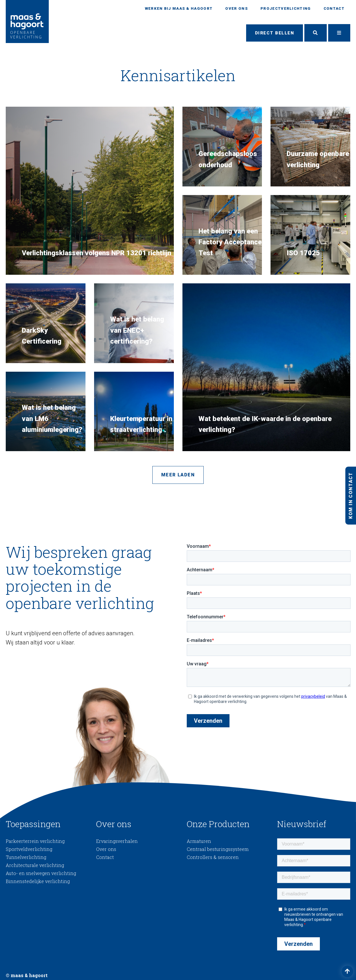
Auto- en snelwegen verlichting (41, 873)
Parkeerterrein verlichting (35, 841)
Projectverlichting (286, 8)
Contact (334, 8)
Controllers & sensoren (213, 857)
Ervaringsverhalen (117, 841)
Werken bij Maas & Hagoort (179, 8)
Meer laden (178, 475)
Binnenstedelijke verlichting (38, 881)
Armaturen (199, 841)
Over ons (236, 8)
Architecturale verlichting (35, 865)
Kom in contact (350, 495)
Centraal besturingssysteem (218, 849)
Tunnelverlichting (26, 857)
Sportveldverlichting (29, 849)
